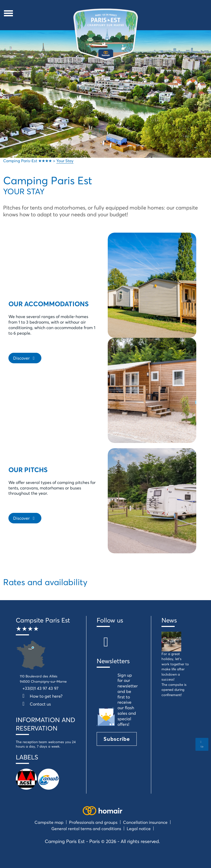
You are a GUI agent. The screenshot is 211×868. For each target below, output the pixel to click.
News (169, 620)
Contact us (35, 704)
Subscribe (117, 739)
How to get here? (41, 696)
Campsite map (49, 822)
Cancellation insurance (145, 822)
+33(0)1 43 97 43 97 (40, 688)
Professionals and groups (93, 822)
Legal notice (139, 828)
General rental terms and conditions (86, 828)
